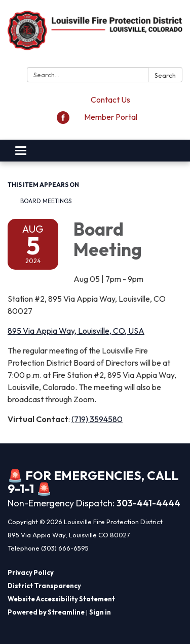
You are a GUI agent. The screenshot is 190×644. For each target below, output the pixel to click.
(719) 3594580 (97, 419)
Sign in (100, 612)
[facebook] (63, 121)
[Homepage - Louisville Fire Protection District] (95, 36)
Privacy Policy (31, 572)
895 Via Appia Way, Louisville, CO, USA (76, 331)
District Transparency (44, 586)
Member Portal (111, 117)
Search (165, 75)
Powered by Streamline (46, 612)
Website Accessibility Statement (61, 599)
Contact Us (110, 100)
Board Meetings (46, 201)
